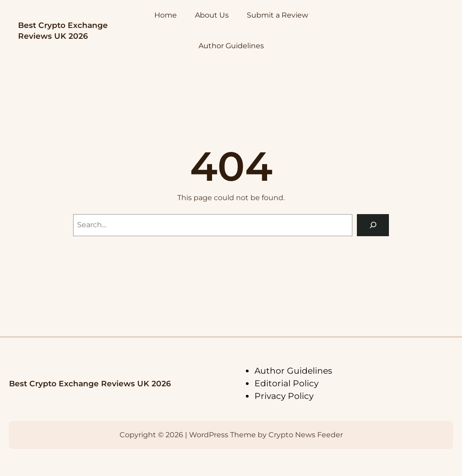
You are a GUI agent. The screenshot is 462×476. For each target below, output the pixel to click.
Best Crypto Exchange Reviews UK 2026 (90, 383)
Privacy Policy (284, 396)
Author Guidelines (293, 371)
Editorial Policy (286, 383)
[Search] (373, 225)
